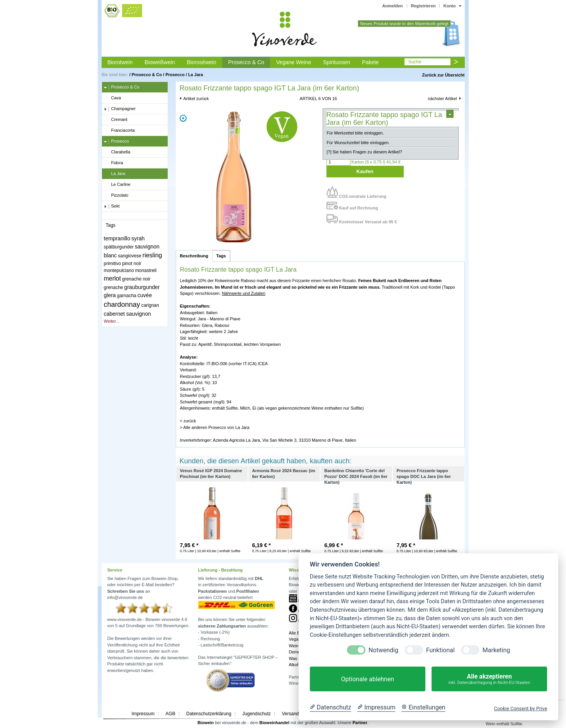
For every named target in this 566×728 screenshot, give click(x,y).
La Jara (196, 75)
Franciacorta (119, 131)
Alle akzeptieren (489, 679)
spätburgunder (119, 247)
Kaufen (365, 171)
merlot (112, 278)
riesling (152, 255)
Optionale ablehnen (368, 679)
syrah (138, 238)
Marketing (496, 650)
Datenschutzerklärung (209, 714)
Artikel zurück (196, 99)
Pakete (371, 62)
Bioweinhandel (274, 723)
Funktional (440, 650)
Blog (298, 601)
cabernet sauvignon (127, 314)
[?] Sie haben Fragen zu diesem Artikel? (365, 152)
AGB (170, 714)
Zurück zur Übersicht (443, 75)
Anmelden (392, 6)
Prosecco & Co (246, 62)
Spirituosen (337, 62)
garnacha (127, 296)
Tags (221, 256)
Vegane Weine (294, 62)
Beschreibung (194, 256)
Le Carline (117, 185)
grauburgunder (142, 287)
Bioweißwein (160, 62)
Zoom (183, 118)
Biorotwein (120, 62)
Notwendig (383, 650)
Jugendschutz (257, 714)
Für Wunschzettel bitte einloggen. (358, 143)
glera (110, 295)
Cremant (116, 120)
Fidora (114, 163)
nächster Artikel (442, 99)
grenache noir (136, 279)
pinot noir (132, 264)
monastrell (146, 270)
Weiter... (112, 321)
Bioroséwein (201, 62)
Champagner (120, 109)
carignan (150, 305)
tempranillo (117, 238)
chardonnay (122, 304)
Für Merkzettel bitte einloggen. (355, 133)
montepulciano (119, 270)
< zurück (188, 421)
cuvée (145, 295)
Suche (415, 62)
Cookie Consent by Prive (520, 708)
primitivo (113, 264)
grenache (114, 287)
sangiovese (130, 256)
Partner (360, 723)
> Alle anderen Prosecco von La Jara (215, 427)
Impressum (143, 714)
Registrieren (423, 6)
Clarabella (117, 152)
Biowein (206, 723)
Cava (113, 98)
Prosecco (175, 75)
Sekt (112, 206)
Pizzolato (116, 196)
